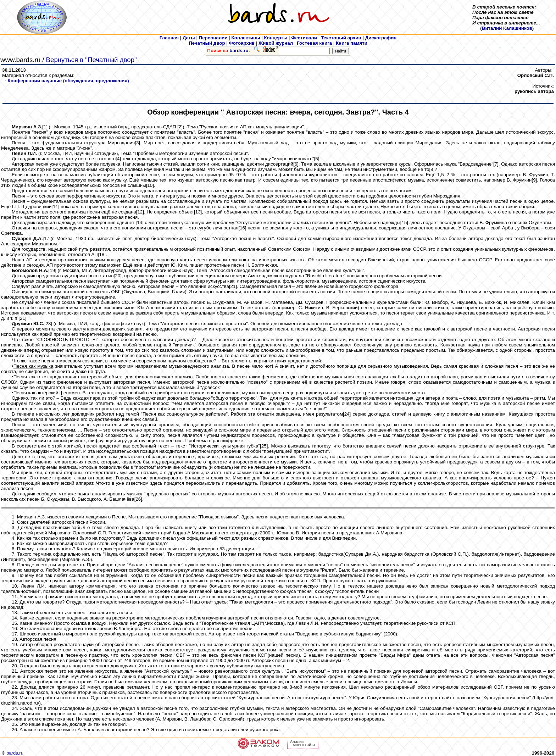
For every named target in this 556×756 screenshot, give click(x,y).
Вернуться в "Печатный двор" (91, 60)
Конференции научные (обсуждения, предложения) (68, 81)
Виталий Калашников (507, 28)
